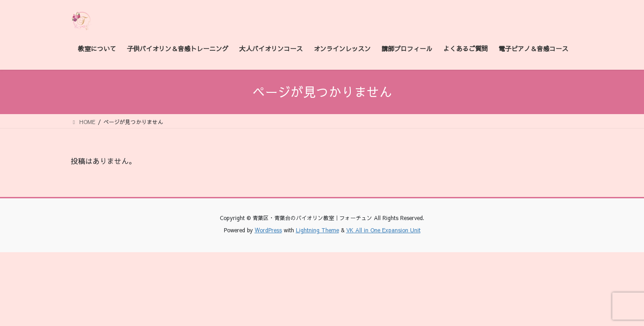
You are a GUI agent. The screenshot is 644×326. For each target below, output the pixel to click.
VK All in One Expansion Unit (383, 230)
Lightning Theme (317, 230)
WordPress (268, 230)
